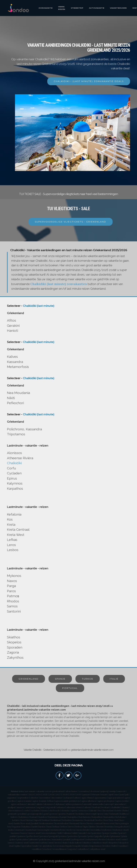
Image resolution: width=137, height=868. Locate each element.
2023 (31, 794)
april (111, 794)
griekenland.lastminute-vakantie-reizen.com (80, 861)
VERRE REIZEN (62, 8)
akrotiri (31, 804)
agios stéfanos (18, 804)
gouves (53, 814)
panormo (97, 833)
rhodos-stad (114, 839)
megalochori (122, 827)
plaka (107, 836)
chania (125, 807)
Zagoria (13, 652)
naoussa (15, 833)
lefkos (64, 827)
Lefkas (12, 540)
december (57, 798)
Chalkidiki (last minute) (39, 306)
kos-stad (114, 820)
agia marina (100, 798)
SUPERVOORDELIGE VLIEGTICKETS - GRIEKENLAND (70, 222)
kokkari (46, 820)
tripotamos (96, 846)
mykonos (107, 830)
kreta (83, 823)
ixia (106, 814)
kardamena (85, 817)
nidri (60, 833)
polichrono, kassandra (51, 839)
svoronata (59, 846)
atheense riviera (74, 807)
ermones (83, 811)
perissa (63, 836)
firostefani (108, 811)
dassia (44, 811)
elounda (65, 811)
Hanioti (12, 331)
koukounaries (46, 823)
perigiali (54, 836)
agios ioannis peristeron (67, 801)
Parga (11, 586)
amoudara (120, 804)
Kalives (12, 357)
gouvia (62, 814)
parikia (114, 833)
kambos (43, 817)
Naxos (12, 581)
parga (106, 833)
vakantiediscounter (17, 794)
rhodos (102, 839)
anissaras (31, 807)
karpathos (97, 817)
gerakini (22, 814)
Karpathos (15, 488)
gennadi (12, 814)
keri (23, 820)
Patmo (12, 596)
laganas (17, 827)
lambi (35, 827)
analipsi (11, 807)
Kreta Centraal (18, 529)
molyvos (71, 830)
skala (65, 843)
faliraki (93, 811)
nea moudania (49, 833)
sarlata (44, 843)
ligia (86, 827)
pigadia (99, 836)
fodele (118, 811)
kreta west (109, 823)
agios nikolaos (89, 801)
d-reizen (95, 791)
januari (86, 794)
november (45, 798)
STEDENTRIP (77, 8)
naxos (24, 833)
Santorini (14, 611)
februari (96, 794)
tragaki (77, 846)
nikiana (67, 833)
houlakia (80, 814)
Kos (10, 519)
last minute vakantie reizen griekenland (44, 791)
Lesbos (13, 550)
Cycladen (14, 473)
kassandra (109, 817)
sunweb (121, 791)
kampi (63, 817)
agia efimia (87, 798)
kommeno (78, 820)
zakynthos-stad (97, 849)
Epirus (12, 478)
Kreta (11, 524)
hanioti (71, 814)
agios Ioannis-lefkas (43, 801)
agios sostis (122, 801)
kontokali (90, 820)
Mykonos (14, 576)
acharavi (68, 798)
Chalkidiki (14, 463)
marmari (20, 830)
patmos (22, 836)
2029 (72, 794)
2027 (58, 794)
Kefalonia (14, 514)
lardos (42, 827)
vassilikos (37, 849)
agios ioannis (24, 801)
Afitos (12, 320)
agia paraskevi (115, 798)
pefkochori (33, 836)
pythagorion (78, 839)
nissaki (82, 833)
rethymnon (91, 839)
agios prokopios (106, 801)
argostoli (51, 807)
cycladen (35, 811)
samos (11, 843)
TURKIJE (88, 679)
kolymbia (67, 820)
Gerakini (13, 326)
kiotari (30, 820)
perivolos (73, 836)
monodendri (83, 830)
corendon (84, 791)
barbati (96, 807)
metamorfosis (58, 830)
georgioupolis (35, 814)
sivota (58, 843)
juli (127, 794)
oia (89, 833)
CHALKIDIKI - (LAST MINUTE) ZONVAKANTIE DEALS (89, 81)
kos (106, 820)
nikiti (75, 833)
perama (44, 836)
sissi (51, 843)
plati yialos (23, 839)
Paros (11, 591)
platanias (116, 836)
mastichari (31, 830)
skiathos (87, 843)
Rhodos (13, 601)
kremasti (75, 823)
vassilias (123, 846)
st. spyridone (46, 846)
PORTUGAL (70, 688)
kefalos (16, 820)
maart (104, 794)
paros (122, 833)
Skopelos (14, 642)
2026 (52, 794)
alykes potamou (74, 804)
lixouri (100, 827)
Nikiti (11, 398)
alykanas (60, 804)
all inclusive (71, 791)
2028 (65, 794)
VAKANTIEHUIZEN (118, 8)
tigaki (69, 846)
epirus (74, 811)
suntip (113, 791)
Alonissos (14, 453)
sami (124, 839)
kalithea (124, 814)
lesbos (79, 827)
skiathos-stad (100, 843)
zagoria (72, 849)
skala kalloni (75, 843)
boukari (105, 807)
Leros (11, 545)
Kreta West (16, 535)
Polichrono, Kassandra (24, 429)
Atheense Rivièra (20, 458)
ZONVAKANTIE (45, 8)
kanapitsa (73, 817)
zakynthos (83, 849)
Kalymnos (15, 483)
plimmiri (34, 839)
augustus (12, 798)
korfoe (99, 820)
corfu (26, 811)
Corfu (12, 468)
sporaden (27, 846)
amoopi (109, 804)
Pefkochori (15, 403)
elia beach (54, 811)
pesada (83, 836)
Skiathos (14, 637)
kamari (34, 817)
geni (46, 814)
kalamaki (114, 814)
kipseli (38, 820)
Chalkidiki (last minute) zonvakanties (59, 284)
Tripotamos (16, 434)
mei (117, 794)
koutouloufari (62, 823)
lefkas (56, 827)
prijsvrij (104, 791)
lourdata (109, 827)
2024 (38, 794)
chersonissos (15, 811)
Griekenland (15, 313)
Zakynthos (15, 657)
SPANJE (60, 679)
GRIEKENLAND (29, 679)
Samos (12, 606)
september (23, 798)
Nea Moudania (18, 393)
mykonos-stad (120, 830)
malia (11, 830)
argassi (41, 807)
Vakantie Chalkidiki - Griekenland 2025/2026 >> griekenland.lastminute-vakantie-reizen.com (68, 750)
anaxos (20, 807)
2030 (79, 794)
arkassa (61, 807)
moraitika (96, 830)
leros (71, 827)
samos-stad (22, 843)
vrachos (47, 849)
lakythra (26, 827)
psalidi (67, 839)
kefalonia (121, 817)
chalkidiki (115, 807)
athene (88, 807)
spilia (18, 846)
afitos (77, 798)
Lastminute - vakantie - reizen (28, 446)
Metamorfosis (18, 367)
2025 (45, 794)
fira (100, 811)
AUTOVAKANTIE (97, 8)
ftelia (125, 811)
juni (122, 794)
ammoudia (98, 804)
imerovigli (91, 814)
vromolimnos (60, 849)
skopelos (113, 843)
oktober (34, 798)
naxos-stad (34, 833)
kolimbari (56, 820)
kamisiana (54, 817)
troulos (107, 846)
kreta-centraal (95, 823)
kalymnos (24, 817)
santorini (34, 843)
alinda (39, 804)
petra (91, 836)
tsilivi (115, 846)
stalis (36, 846)
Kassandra (15, 362)
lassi (49, 827)
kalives (14, 817)
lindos (93, 827)
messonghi (44, 830)
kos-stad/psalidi (30, 823)
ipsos (100, 814)
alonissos (49, 804)
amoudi (87, 804)
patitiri (13, 836)
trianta (85, 846)
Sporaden (15, 647)
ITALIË (114, 679)
